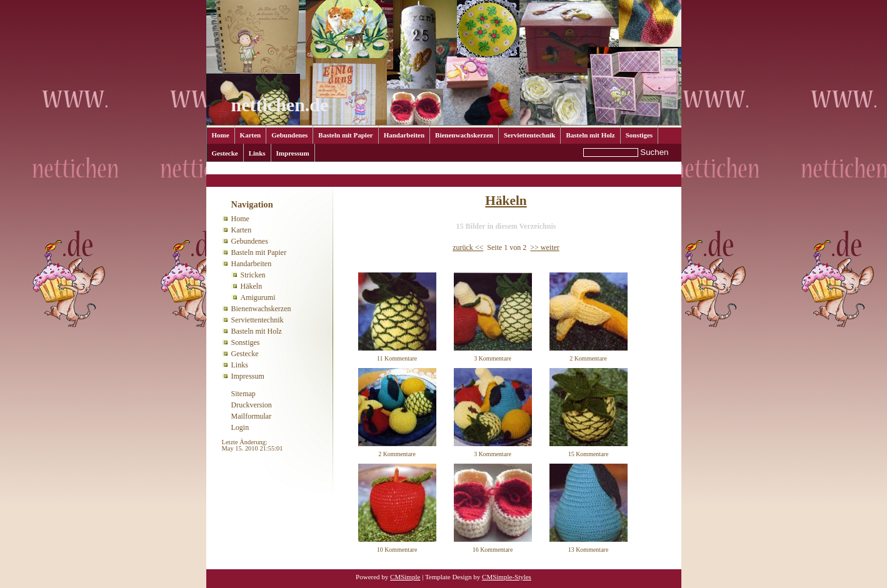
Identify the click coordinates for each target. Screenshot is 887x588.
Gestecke (225, 153)
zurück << (468, 247)
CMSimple (405, 577)
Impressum (293, 153)
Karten (251, 135)
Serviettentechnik (529, 135)
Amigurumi (258, 297)
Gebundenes (289, 135)
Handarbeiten (404, 135)
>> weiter (545, 247)
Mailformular (252, 416)
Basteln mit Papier (345, 135)
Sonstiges (639, 135)
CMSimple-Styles (507, 577)
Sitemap (243, 394)
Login (240, 427)
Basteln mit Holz (590, 135)
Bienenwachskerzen (464, 135)
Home (221, 135)
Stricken (253, 275)
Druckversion (252, 405)
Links (257, 153)
